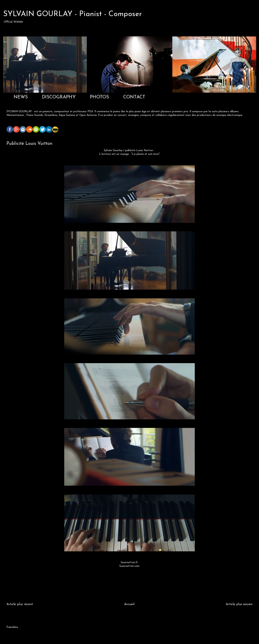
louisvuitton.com (129, 566)
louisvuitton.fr (129, 562)
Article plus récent (20, 604)
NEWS (21, 97)
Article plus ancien (239, 604)
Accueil (129, 604)
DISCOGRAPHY (59, 97)
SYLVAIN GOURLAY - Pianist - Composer (73, 14)
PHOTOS (99, 97)
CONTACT (134, 97)
